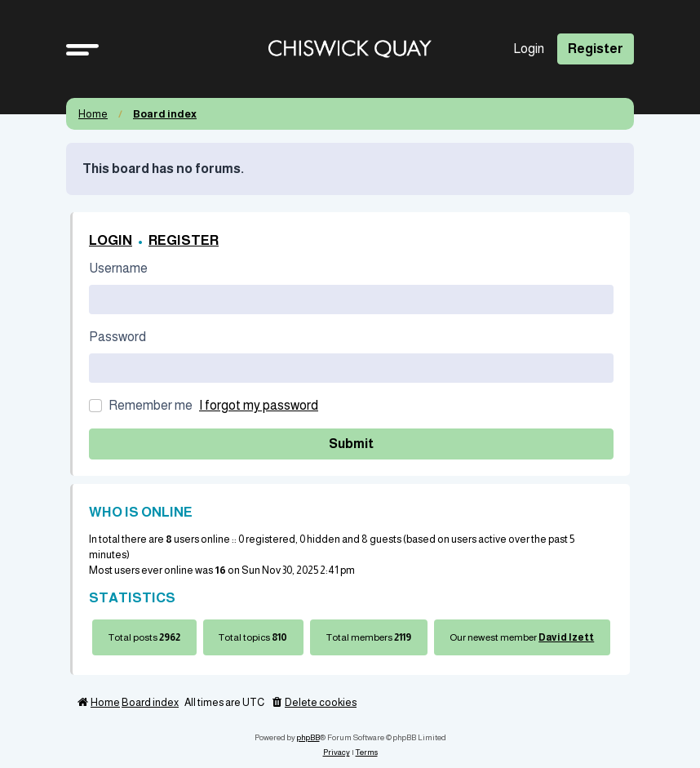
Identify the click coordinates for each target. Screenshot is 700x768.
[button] (82, 49)
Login (111, 240)
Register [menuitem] (596, 49)
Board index (165, 114)
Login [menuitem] (529, 49)
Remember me (151, 405)
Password (117, 337)
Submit (351, 444)
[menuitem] (313, 703)
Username (118, 268)
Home (93, 114)
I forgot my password (259, 405)
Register (184, 240)
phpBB (308, 737)
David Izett (566, 637)
